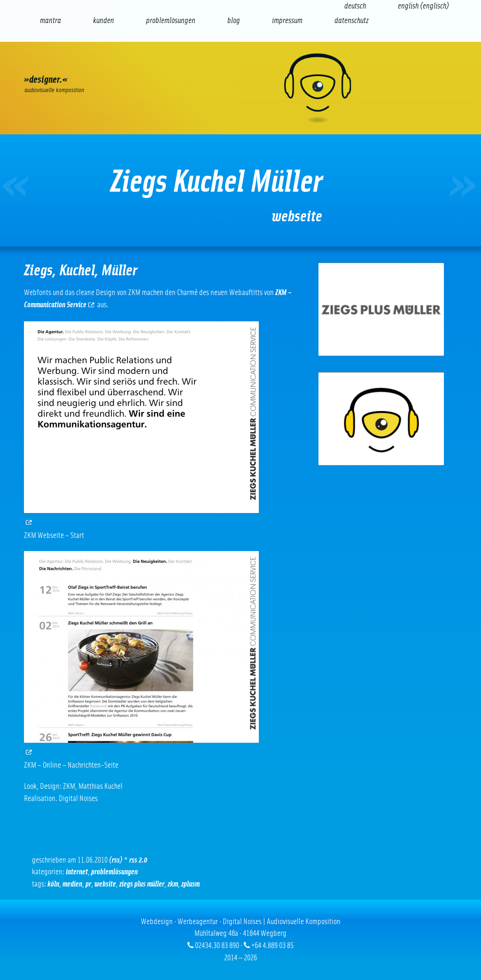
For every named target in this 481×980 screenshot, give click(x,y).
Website (105, 884)
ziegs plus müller (142, 884)
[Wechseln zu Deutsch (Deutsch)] (355, 6)
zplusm (190, 884)
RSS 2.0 (138, 860)
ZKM (173, 884)
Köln (53, 884)
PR (88, 884)
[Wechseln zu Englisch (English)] (423, 6)
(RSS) (116, 860)
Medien (72, 884)
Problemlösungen (114, 872)
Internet (77, 872)
